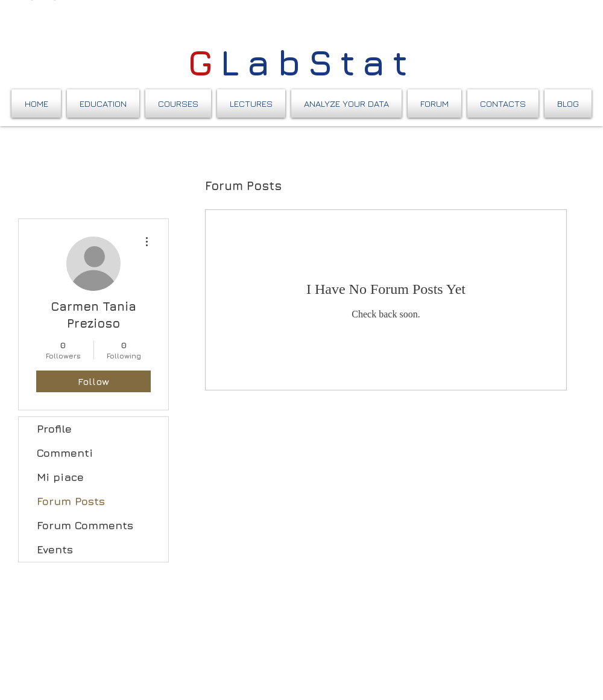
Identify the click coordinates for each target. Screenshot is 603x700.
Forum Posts (71, 501)
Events (55, 549)
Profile (54, 429)
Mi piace (60, 477)
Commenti (65, 453)
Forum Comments (85, 525)
